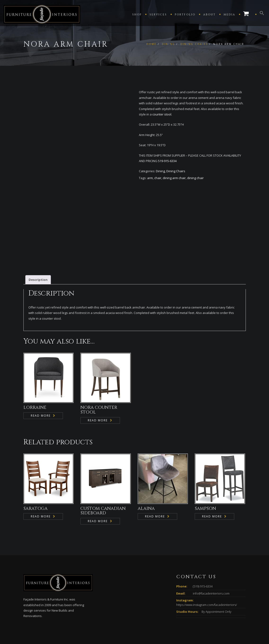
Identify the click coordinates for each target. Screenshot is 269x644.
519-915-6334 (167, 161)
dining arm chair (174, 178)
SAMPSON (205, 477)
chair (158, 178)
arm (150, 178)
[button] (262, 14)
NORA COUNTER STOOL (99, 379)
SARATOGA (35, 477)
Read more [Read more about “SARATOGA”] (41, 485)
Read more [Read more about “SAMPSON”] (212, 485)
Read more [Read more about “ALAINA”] (155, 485)
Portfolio (185, 15)
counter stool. (162, 114)
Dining (168, 44)
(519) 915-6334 (203, 555)
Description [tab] (38, 248)
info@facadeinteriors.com (211, 562)
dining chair (195, 178)
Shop (137, 15)
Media (229, 15)
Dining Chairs (194, 44)
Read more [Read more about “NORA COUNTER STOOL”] (98, 389)
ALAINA (146, 477)
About (209, 15)
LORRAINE (35, 376)
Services (158, 15)
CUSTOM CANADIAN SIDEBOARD (103, 479)
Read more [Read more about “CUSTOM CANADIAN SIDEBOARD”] (98, 490)
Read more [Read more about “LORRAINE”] (41, 384)
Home (151, 44)
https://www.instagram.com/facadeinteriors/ (207, 573)
